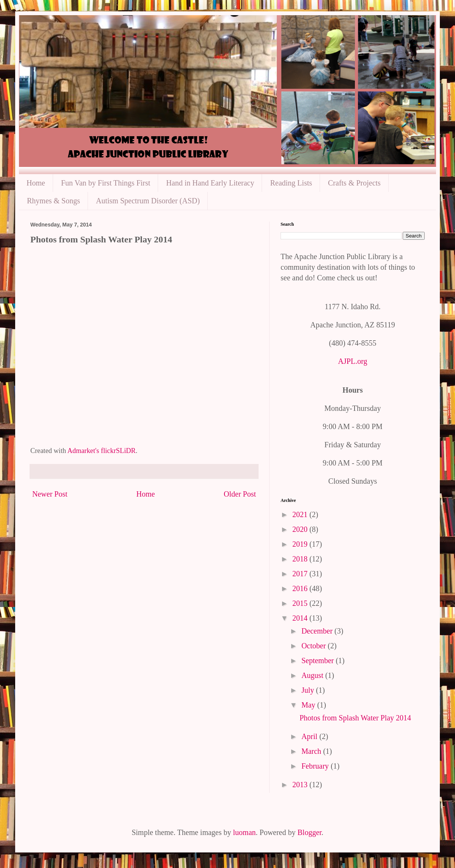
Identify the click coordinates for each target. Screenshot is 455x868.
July (309, 690)
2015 (301, 603)
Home (36, 183)
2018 (301, 559)
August (313, 675)
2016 (301, 588)
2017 (301, 574)
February (316, 766)
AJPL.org (353, 361)
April (310, 736)
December (318, 631)
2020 (301, 529)
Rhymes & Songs (53, 201)
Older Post (240, 494)
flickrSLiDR (118, 451)
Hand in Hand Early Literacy (210, 183)
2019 (301, 544)
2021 (301, 514)
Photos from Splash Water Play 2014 (355, 718)
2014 (301, 618)
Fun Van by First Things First (106, 183)
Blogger (310, 832)
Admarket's (83, 451)
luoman (245, 832)
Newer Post (50, 494)
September (319, 660)
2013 (301, 785)
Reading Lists (291, 183)
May (309, 705)
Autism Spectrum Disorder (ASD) (148, 201)
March (312, 751)
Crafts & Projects (354, 183)
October (315, 646)
